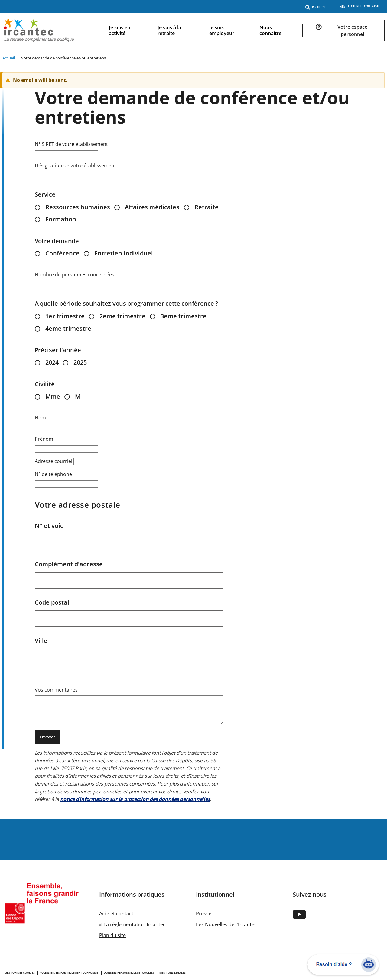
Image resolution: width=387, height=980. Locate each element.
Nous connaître (270, 30)
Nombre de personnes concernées (75, 275)
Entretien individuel (124, 253)
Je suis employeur (222, 30)
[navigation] (242, 31)
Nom (40, 418)
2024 (52, 362)
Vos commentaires (56, 690)
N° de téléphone (53, 474)
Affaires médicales (152, 207)
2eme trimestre (122, 316)
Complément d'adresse (69, 564)
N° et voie (49, 526)
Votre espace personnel (352, 31)
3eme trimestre (184, 316)
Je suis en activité (120, 30)
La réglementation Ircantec (134, 924)
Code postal (52, 602)
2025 (80, 362)
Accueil (9, 58)
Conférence (62, 253)
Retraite (207, 207)
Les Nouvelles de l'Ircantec (226, 924)
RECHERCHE (318, 7)
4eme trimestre (68, 328)
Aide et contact (116, 914)
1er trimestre (65, 316)
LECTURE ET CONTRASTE (360, 6)
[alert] (196, 80)
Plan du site (112, 935)
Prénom (44, 439)
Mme (53, 396)
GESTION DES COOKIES (20, 973)
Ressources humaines (78, 207)
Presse (204, 914)
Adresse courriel (54, 461)
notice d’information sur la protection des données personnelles (135, 799)
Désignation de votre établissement (75, 165)
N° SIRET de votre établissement (71, 144)
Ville (41, 641)
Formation (61, 219)
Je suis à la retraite (169, 30)
